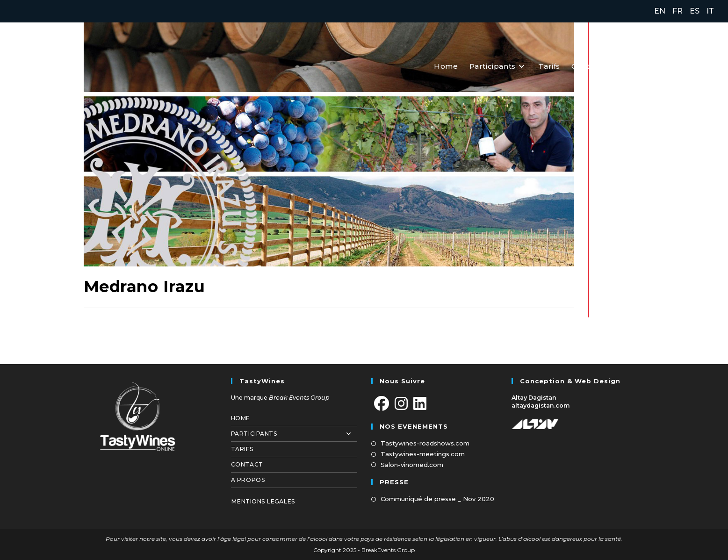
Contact (247, 464)
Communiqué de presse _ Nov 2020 (437, 499)
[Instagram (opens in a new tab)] (689, 66)
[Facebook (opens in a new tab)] (669, 66)
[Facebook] (382, 404)
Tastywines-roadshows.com (425, 443)
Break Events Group (299, 398)
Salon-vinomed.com (412, 465)
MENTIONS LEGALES (263, 501)
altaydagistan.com (541, 406)
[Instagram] (401, 404)
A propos (248, 480)
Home (241, 418)
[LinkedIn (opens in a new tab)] (708, 66)
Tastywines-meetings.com (423, 454)
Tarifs (242, 449)
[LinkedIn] (420, 404)
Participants (294, 434)
